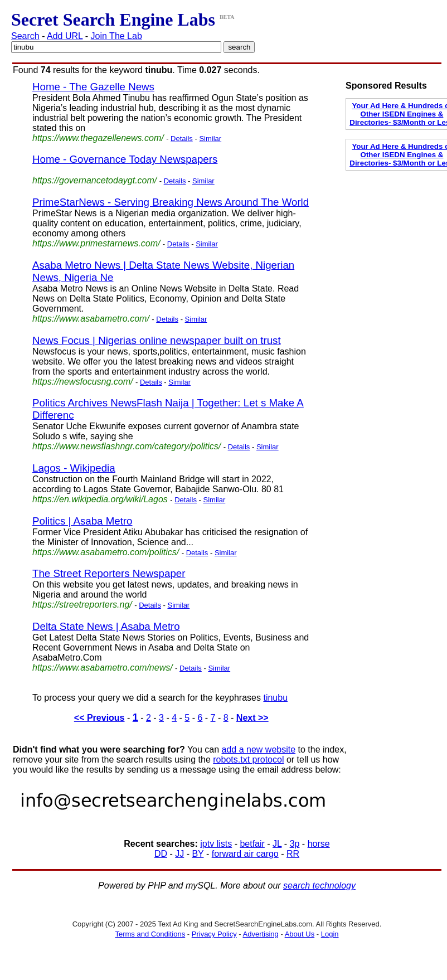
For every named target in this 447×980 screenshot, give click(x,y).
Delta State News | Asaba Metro (106, 626)
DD (161, 854)
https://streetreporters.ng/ (82, 605)
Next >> (252, 718)
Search (25, 36)
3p (295, 844)
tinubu (275, 698)
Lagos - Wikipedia (74, 468)
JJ (179, 854)
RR (293, 854)
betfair (252, 844)
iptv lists (216, 844)
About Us (300, 934)
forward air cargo (245, 854)
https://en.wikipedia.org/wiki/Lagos (100, 499)
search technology (319, 886)
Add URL (65, 36)
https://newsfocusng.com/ (83, 382)
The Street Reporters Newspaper (109, 573)
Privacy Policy (214, 934)
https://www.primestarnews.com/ (96, 243)
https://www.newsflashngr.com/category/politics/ (127, 446)
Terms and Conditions (150, 934)
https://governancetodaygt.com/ (94, 180)
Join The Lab (116, 36)
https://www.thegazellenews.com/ (98, 138)
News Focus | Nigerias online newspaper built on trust (157, 340)
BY (198, 854)
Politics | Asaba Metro (82, 521)
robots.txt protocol (248, 760)
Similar (210, 139)
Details (182, 139)
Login (330, 934)
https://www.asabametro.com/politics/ (106, 552)
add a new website (259, 749)
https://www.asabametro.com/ (91, 319)
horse (319, 844)
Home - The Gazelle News (93, 87)
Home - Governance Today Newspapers (125, 159)
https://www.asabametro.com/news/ (103, 668)
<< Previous (99, 718)
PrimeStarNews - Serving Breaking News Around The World (171, 202)
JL (277, 844)
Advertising (261, 934)
